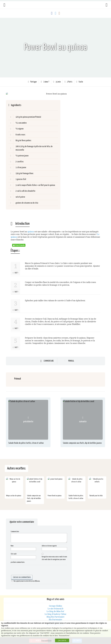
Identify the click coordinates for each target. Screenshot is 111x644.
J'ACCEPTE (62, 640)
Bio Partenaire (55, 620)
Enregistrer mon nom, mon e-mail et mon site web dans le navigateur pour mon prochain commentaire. (39, 559)
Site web (14, 554)
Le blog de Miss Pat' (55, 611)
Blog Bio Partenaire (55, 617)
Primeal (71, 361)
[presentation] (29, 570)
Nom (12, 546)
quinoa (31, 232)
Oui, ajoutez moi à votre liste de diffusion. (25, 581)
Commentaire (49, 361)
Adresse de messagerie (49, 546)
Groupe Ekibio (55, 606)
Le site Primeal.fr (56, 609)
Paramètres (46, 640)
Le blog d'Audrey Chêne (55, 614)
